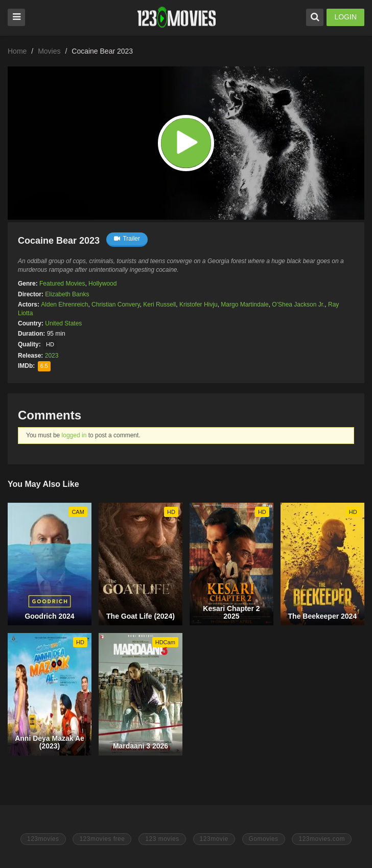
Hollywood (102, 284)
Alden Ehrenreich (64, 304)
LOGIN (345, 17)
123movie (214, 839)
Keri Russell (159, 304)
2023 (52, 356)
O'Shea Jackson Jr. (298, 304)
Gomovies (264, 839)
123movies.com (322, 839)
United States (63, 323)
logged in (74, 435)
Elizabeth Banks (67, 294)
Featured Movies (62, 284)
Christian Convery (115, 304)
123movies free (102, 839)
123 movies (162, 839)
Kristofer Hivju (199, 304)
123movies (43, 839)
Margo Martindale (245, 304)
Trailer (127, 239)
